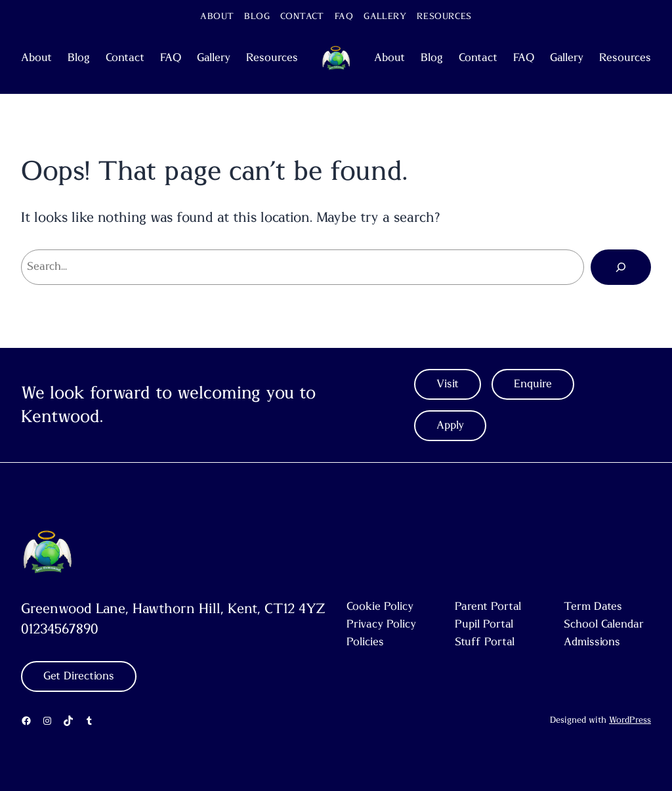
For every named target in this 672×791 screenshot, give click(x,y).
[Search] (621, 267)
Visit (448, 384)
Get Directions (79, 676)
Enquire (533, 384)
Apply (450, 425)
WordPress (630, 720)
